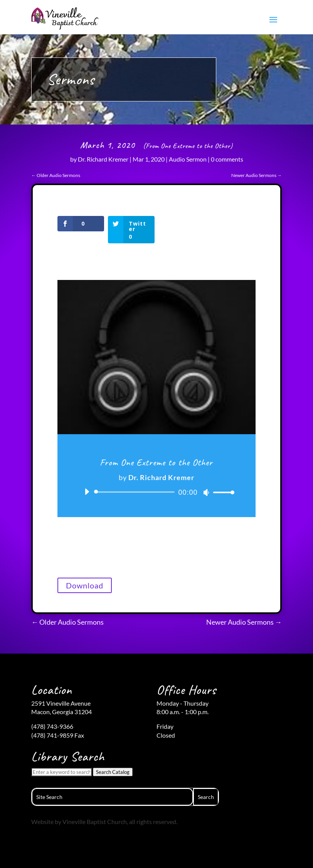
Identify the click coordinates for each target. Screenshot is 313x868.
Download (85, 585)
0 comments (227, 159)
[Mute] (206, 492)
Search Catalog (113, 772)
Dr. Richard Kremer (103, 159)
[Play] (87, 492)
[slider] (135, 492)
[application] (156, 492)
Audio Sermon (188, 159)
